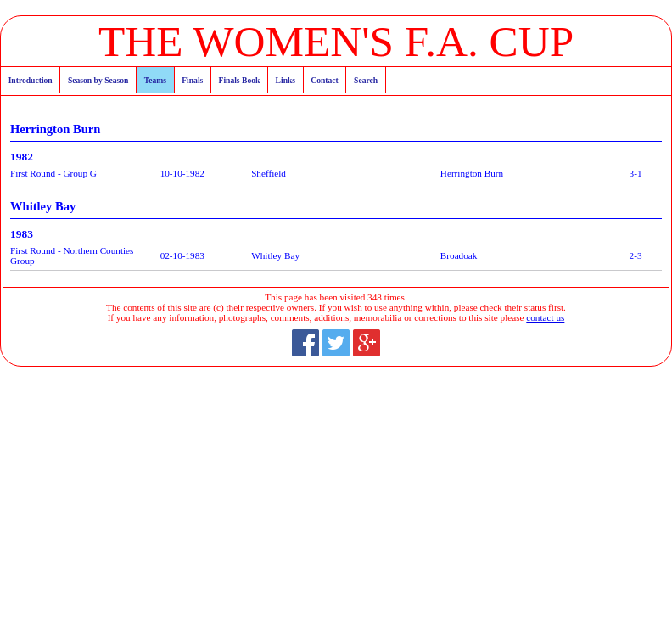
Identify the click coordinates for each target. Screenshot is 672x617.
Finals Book (240, 80)
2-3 (636, 255)
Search (366, 80)
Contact (325, 80)
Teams (155, 80)
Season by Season (98, 80)
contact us (545, 317)
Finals (192, 80)
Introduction (31, 80)
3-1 (636, 173)
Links (286, 80)
